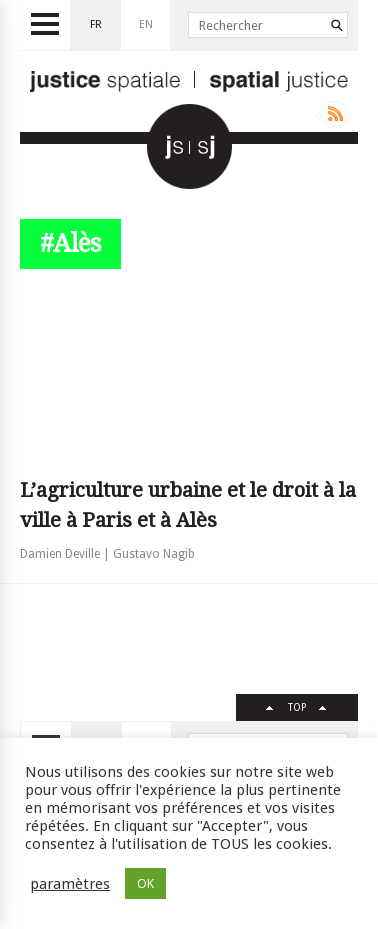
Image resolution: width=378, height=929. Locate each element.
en (146, 24)
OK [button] (145, 883)
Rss (331, 114)
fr (96, 24)
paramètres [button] (70, 884)
